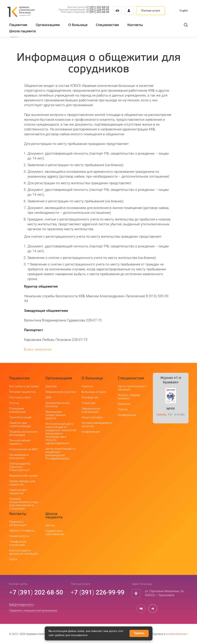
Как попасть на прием (24, 386)
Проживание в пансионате (19, 456)
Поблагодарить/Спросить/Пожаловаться (20, 467)
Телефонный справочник (18, 543)
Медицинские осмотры (61, 392)
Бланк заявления (38, 349)
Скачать (161, 415)
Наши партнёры (92, 417)
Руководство (90, 397)
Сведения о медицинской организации (33, 610)
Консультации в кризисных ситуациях (24, 552)
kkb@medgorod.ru (21, 605)
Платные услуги (150, 11)
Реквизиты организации (18, 523)
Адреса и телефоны (22, 531)
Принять (139, 633)
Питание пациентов (22, 392)
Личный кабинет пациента (20, 442)
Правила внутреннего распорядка (24, 433)
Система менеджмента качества (97, 425)
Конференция (127, 415)
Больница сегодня (94, 392)
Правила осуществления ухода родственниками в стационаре (24, 504)
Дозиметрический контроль (58, 405)
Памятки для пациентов (18, 492)
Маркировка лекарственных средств (56, 415)
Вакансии (124, 404)
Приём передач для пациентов (22, 483)
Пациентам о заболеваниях (55, 533)
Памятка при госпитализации (20, 425)
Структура (88, 403)
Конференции (91, 432)
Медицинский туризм (23, 476)
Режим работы (19, 536)
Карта (13, 559)
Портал (123, 409)
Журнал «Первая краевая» (129, 397)
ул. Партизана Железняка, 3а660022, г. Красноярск (164, 593)
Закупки (51, 386)
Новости (87, 386)
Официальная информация (91, 410)
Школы (50, 525)
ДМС (49, 397)
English (184, 11)
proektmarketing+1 (177, 634)
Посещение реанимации (17, 410)
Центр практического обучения (132, 388)
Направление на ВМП (24, 449)
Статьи (14, 403)
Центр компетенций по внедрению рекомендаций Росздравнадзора (61, 454)
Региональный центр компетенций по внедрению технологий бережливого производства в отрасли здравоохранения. (61, 433)
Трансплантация (20, 417)
